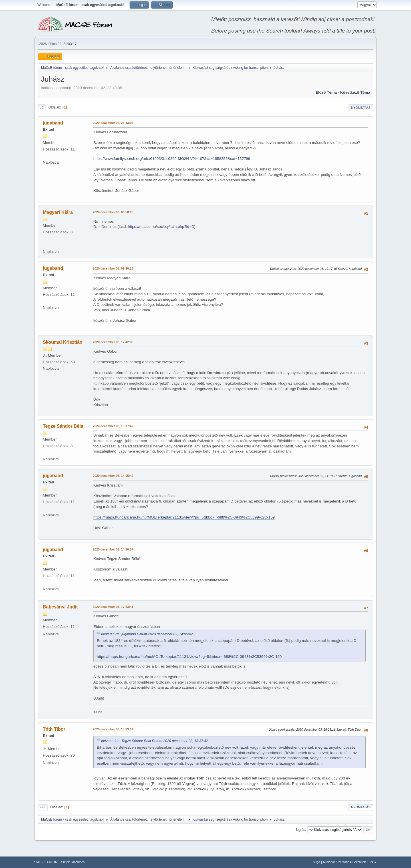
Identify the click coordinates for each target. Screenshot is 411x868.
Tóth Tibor (54, 729)
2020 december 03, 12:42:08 (113, 342)
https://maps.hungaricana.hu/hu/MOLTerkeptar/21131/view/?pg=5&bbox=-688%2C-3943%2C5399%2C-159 (184, 517)
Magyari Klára (58, 212)
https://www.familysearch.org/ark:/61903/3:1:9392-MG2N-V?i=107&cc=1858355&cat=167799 (172, 159)
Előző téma (326, 92)
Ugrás (301, 829)
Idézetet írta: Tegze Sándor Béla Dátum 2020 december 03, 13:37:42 (154, 741)
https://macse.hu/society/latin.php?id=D (161, 227)
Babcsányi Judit (60, 607)
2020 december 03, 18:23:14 (113, 729)
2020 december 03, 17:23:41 (113, 607)
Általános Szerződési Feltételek (344, 862)
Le (42, 108)
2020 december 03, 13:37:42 (113, 426)
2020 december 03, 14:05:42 (113, 476)
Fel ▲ (373, 862)
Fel (43, 807)
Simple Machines (73, 862)
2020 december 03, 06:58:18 (113, 212)
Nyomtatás (361, 108)
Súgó (316, 862)
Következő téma (355, 92)
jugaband (53, 123)
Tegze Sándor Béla (63, 426)
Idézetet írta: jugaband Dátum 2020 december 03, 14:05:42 (147, 634)
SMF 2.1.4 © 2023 (47, 862)
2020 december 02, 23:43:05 (113, 123)
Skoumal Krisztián (63, 342)
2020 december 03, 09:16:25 (113, 268)
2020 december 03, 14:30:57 (113, 549)
